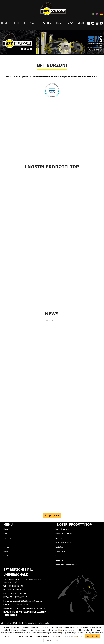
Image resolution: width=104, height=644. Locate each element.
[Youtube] (102, 23)
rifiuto (60, 630)
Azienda (47, 23)
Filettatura (59, 547)
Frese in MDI (60, 560)
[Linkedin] (94, 23)
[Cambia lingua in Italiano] (93, 14)
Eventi (80, 23)
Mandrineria (60, 551)
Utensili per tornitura (64, 534)
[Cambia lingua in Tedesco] (101, 14)
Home (4, 23)
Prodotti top (18, 23)
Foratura (59, 556)
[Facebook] (89, 23)
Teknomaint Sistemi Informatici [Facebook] (37, 623)
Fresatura (59, 538)
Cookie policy (78, 636)
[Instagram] (98, 23)
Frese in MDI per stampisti (66, 565)
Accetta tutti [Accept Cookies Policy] (93, 636)
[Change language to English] (97, 14)
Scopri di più (52, 516)
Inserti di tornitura (62, 529)
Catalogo (34, 23)
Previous (5, 42)
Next (99, 42)
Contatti (60, 23)
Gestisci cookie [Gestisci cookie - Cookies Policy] (52, 640)
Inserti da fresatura (63, 542)
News (70, 23)
